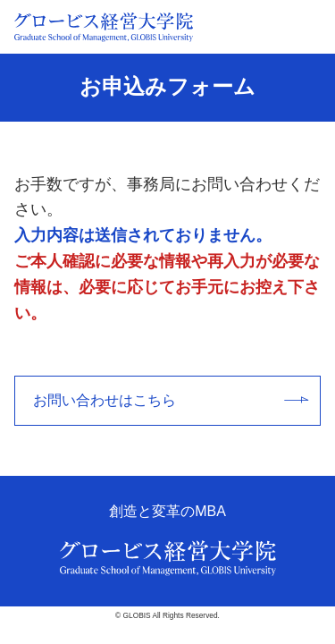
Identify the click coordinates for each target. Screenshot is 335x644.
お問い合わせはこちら (171, 400)
